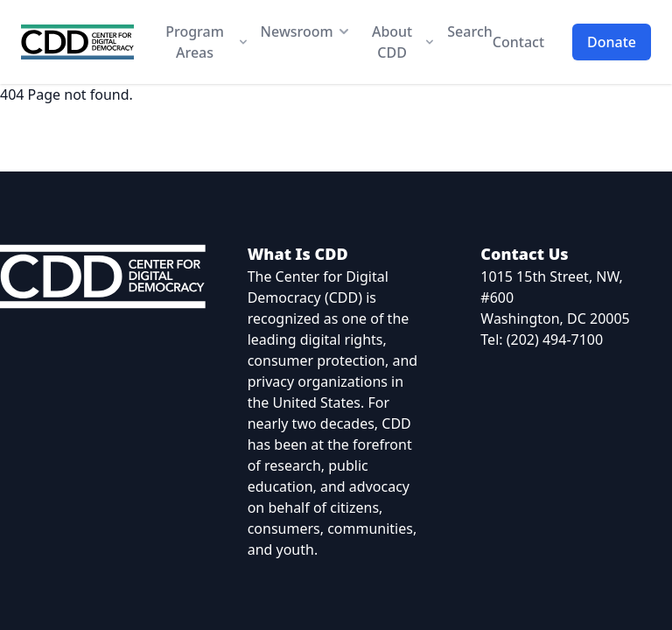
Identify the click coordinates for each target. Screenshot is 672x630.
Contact (518, 42)
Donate (612, 42)
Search (469, 31)
